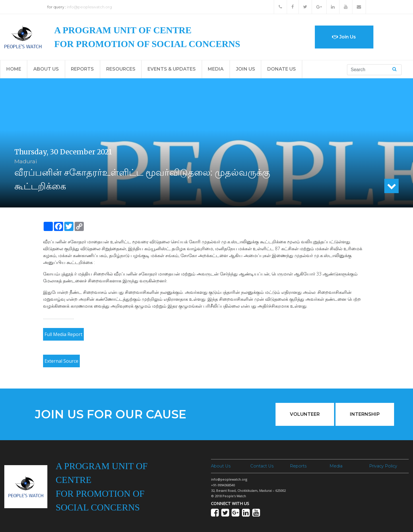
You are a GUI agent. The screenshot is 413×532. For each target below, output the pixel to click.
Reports (82, 69)
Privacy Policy (383, 466)
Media (216, 69)
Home (14, 69)
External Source (61, 361)
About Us (46, 69)
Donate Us (282, 69)
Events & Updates (172, 69)
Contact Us (262, 466)
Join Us (344, 37)
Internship (365, 414)
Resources (121, 69)
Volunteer (305, 414)
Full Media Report (63, 334)
